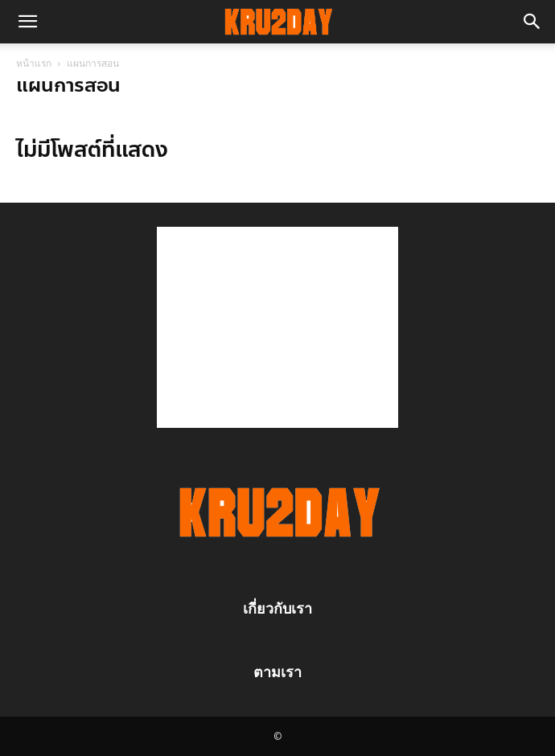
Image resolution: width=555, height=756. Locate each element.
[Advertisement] (277, 327)
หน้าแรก (34, 63)
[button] (27, 22)
